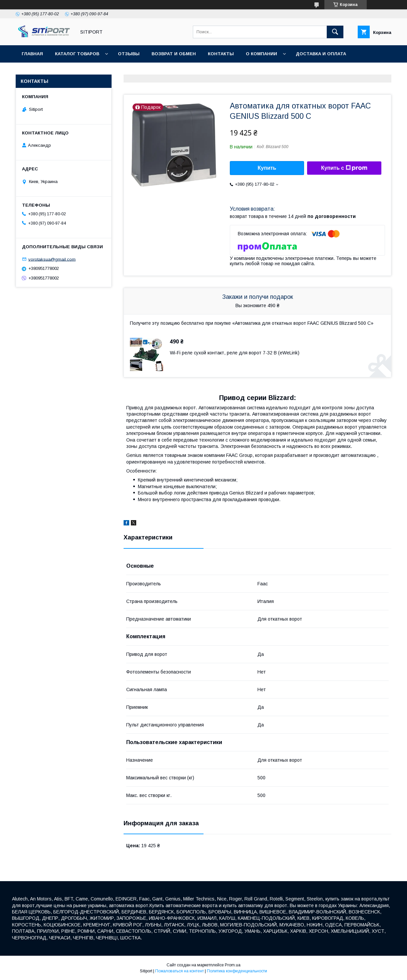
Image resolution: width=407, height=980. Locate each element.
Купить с (344, 168)
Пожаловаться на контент (180, 971)
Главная (32, 54)
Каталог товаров (77, 54)
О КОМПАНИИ (261, 54)
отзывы (129, 54)
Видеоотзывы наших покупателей (68, 71)
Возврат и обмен (174, 54)
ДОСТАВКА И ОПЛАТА (321, 54)
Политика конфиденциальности (237, 971)
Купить (267, 168)
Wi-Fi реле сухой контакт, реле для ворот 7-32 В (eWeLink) (235, 353)
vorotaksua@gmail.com (52, 259)
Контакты (221, 54)
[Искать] (335, 32)
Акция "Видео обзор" (154, 71)
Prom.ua (233, 965)
